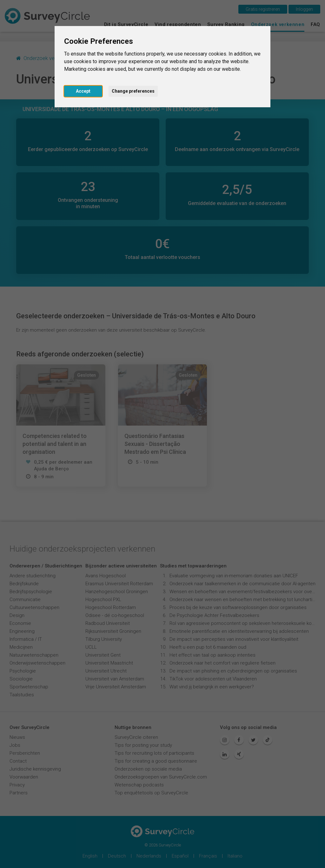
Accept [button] (83, 91)
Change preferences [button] (133, 91)
